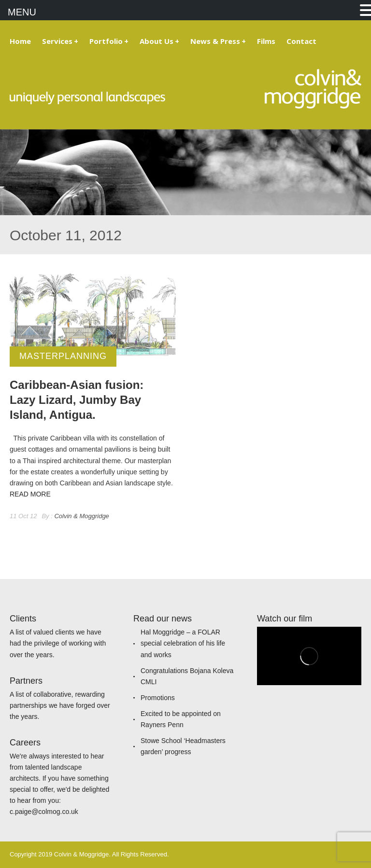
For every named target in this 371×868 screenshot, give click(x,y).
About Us (159, 41)
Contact (301, 41)
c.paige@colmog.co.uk (44, 812)
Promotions (158, 698)
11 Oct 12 (23, 516)
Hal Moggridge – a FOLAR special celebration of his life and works (183, 643)
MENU (22, 12)
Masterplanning (63, 356)
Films (266, 41)
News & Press (218, 41)
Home (20, 41)
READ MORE (30, 494)
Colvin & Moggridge (81, 516)
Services (60, 41)
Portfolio (109, 41)
